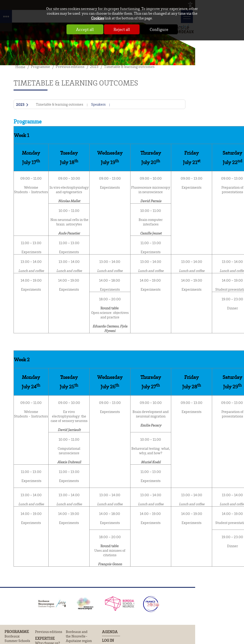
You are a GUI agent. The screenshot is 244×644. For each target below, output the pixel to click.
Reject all (122, 29)
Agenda (110, 632)
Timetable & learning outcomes (60, 104)
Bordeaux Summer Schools (17, 638)
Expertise (45, 638)
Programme (17, 632)
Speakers (98, 104)
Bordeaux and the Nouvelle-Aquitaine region (79, 636)
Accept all (85, 29)
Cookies (98, 18)
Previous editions (49, 632)
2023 (20, 105)
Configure (159, 29)
